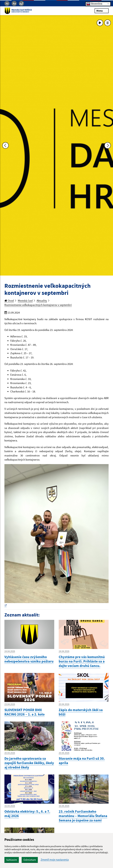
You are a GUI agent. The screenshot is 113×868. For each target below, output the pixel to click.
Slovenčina (94, 4)
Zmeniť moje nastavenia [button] (55, 860)
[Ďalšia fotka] (108, 145)
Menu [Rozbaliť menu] (102, 11)
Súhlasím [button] (12, 860)
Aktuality (42, 301)
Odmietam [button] (30, 860)
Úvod (9, 301)
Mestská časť (25, 301)
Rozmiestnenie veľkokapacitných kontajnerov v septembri (38, 305)
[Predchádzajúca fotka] (5, 145)
